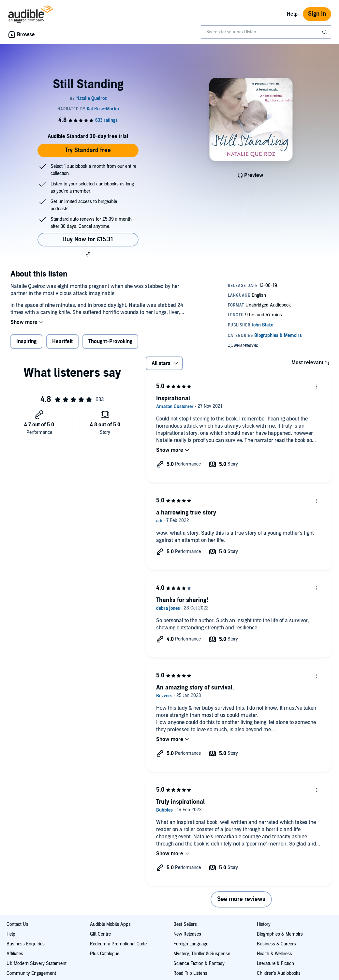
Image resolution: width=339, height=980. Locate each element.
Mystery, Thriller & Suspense (202, 954)
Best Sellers (185, 924)
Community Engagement (31, 973)
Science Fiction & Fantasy (199, 964)
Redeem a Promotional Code (118, 944)
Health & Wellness (274, 954)
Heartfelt (62, 341)
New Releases (187, 934)
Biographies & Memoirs (280, 934)
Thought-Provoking (110, 341)
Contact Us (17, 924)
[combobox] (266, 32)
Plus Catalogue (105, 954)
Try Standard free (88, 150)
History (264, 924)
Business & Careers (276, 944)
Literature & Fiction (275, 964)
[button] (88, 254)
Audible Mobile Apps (110, 924)
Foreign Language (191, 944)
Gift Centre (100, 934)
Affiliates (15, 954)
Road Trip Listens (190, 973)
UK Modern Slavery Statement (37, 964)
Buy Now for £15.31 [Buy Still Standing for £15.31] (88, 239)
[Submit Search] (325, 32)
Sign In (317, 14)
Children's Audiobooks (279, 973)
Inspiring (26, 341)
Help (292, 14)
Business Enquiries (26, 944)
